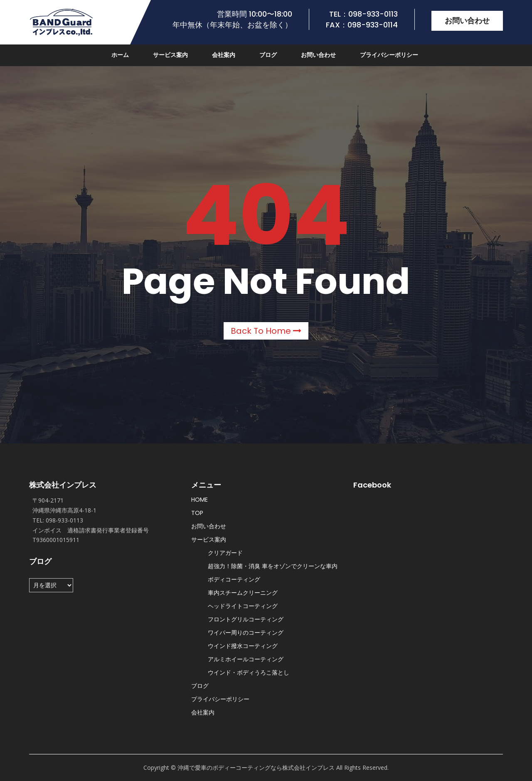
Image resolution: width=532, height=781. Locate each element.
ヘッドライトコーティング (243, 606)
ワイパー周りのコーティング (246, 633)
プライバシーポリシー (389, 55)
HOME (199, 500)
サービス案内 (170, 55)
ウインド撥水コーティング (243, 646)
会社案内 (224, 55)
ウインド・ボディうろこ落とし (249, 673)
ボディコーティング (234, 579)
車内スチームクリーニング (243, 593)
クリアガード (225, 553)
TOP (197, 513)
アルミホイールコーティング (246, 659)
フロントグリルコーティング (246, 619)
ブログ (268, 55)
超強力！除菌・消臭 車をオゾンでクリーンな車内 (273, 566)
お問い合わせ (467, 21)
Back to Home (266, 331)
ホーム (120, 55)
